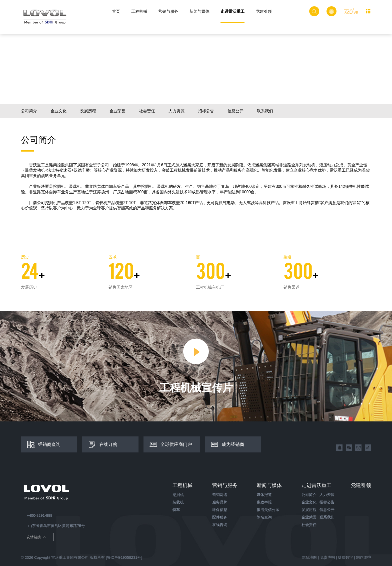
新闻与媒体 (199, 11)
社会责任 (147, 111)
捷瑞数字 (345, 557)
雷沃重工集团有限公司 (70, 557)
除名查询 (264, 517)
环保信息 (220, 510)
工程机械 (139, 11)
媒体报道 (264, 495)
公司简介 (29, 111)
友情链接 (37, 537)
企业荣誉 (117, 111)
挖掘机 (178, 495)
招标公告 (206, 111)
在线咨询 (220, 525)
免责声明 (327, 557)
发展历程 (88, 111)
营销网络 (220, 495)
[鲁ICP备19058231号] (124, 557)
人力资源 (176, 111)
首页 (116, 11)
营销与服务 (168, 11)
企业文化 (58, 111)
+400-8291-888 (37, 515)
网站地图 (309, 557)
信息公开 (235, 111)
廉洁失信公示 (268, 510)
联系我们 (265, 111)
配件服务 (220, 517)
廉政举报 (264, 502)
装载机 (178, 502)
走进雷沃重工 (232, 11)
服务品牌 (220, 502)
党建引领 (264, 11)
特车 (176, 510)
